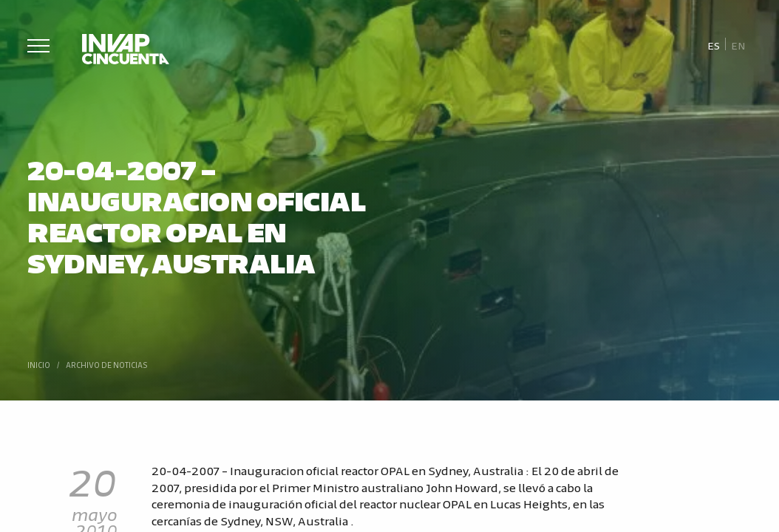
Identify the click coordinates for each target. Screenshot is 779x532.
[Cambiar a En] (738, 45)
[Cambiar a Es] (714, 45)
